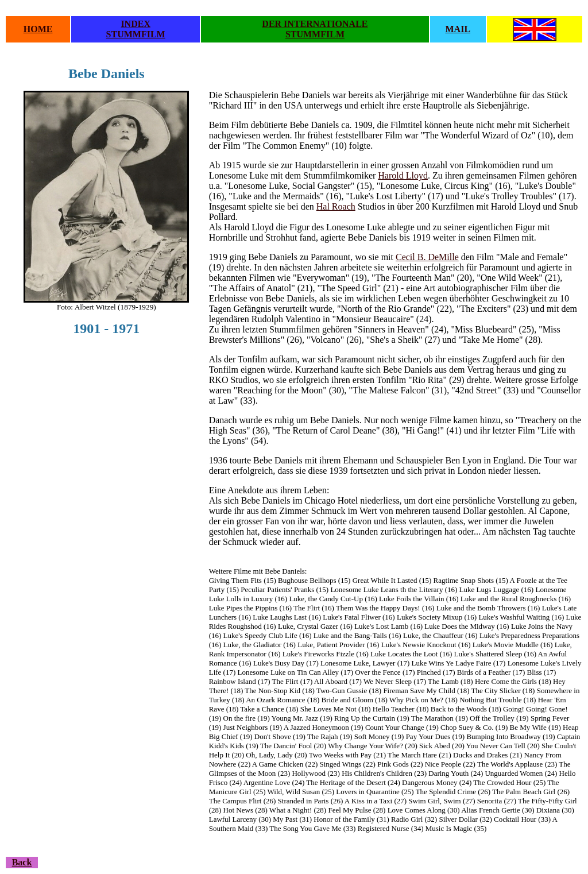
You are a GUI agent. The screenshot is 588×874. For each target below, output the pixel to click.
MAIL (458, 29)
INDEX (136, 24)
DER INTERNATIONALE (315, 24)
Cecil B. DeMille (427, 257)
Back (22, 862)
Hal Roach (336, 206)
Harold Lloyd (403, 175)
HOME (38, 29)
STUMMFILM (136, 34)
